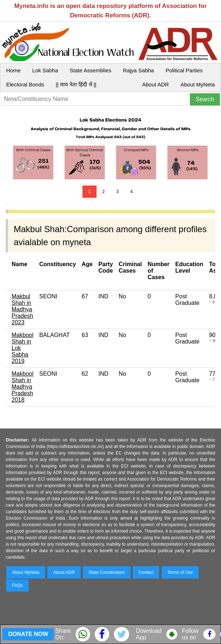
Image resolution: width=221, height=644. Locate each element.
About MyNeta (198, 84)
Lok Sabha (45, 70)
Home (13, 70)
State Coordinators (107, 572)
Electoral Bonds (25, 84)
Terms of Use (180, 572)
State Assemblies (91, 70)
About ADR (156, 84)
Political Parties (184, 70)
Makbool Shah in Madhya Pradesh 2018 (22, 387)
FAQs (17, 585)
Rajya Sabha (139, 70)
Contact (146, 572)
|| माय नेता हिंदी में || (76, 84)
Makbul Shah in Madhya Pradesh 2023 (22, 309)
